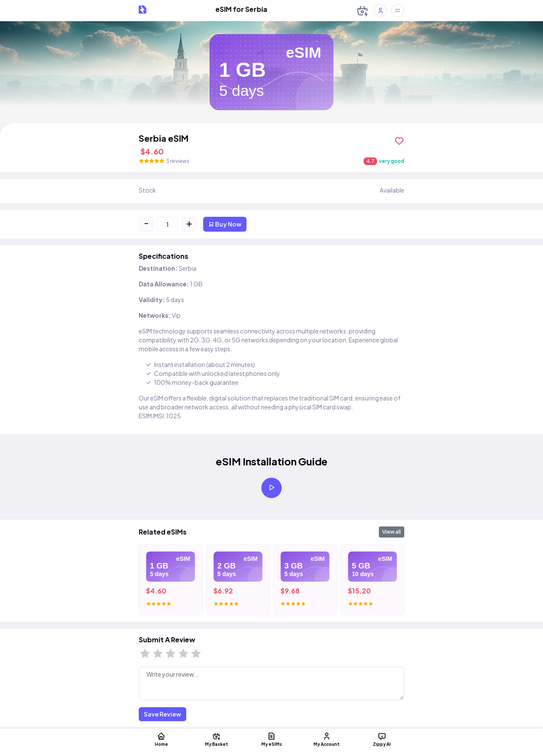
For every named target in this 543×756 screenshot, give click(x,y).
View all (392, 532)
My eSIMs (271, 739)
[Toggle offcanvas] (397, 11)
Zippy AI (382, 739)
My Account (327, 739)
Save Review (162, 714)
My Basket (216, 739)
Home (161, 739)
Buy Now (225, 224)
